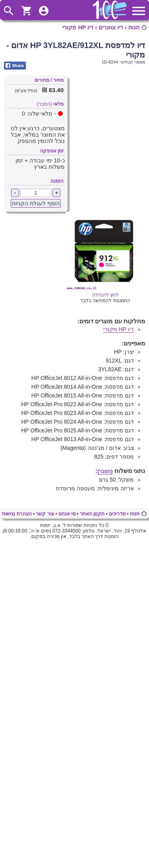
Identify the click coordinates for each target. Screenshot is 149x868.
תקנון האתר (92, 514)
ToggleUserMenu (44, 11)
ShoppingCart (26, 11)
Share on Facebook (15, 66)
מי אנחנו (67, 514)
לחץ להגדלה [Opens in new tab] (105, 292)
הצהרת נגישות (17, 514)
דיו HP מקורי (78, 27)
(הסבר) (45, 104)
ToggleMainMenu (139, 11)
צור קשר (45, 514)
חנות (134, 27)
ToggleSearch (9, 11)
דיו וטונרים (111, 27)
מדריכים (117, 514)
